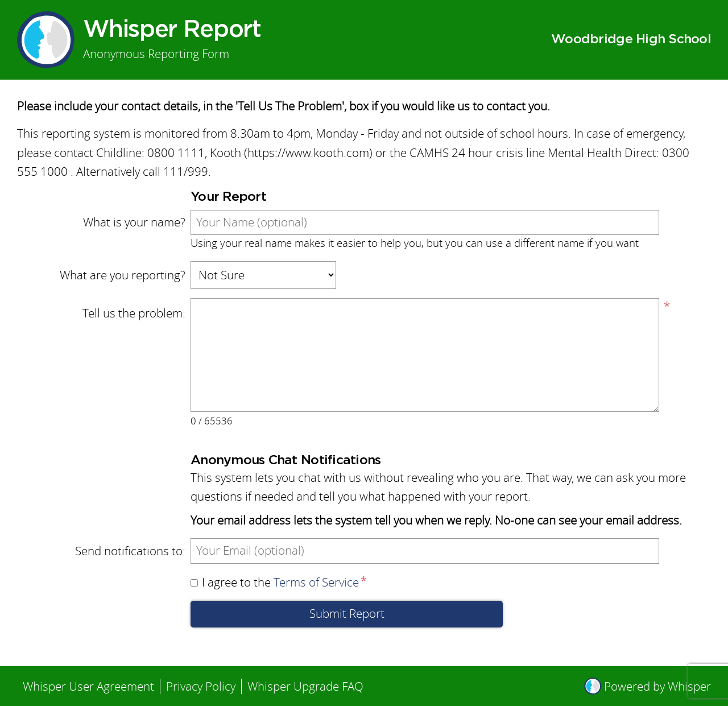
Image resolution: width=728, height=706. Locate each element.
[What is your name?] (425, 223)
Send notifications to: (130, 551)
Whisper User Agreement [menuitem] (88, 686)
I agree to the (275, 582)
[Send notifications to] (425, 551)
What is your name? (134, 222)
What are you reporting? (123, 275)
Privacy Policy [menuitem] (201, 686)
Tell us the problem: (134, 313)
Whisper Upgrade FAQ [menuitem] (305, 686)
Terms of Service (316, 582)
